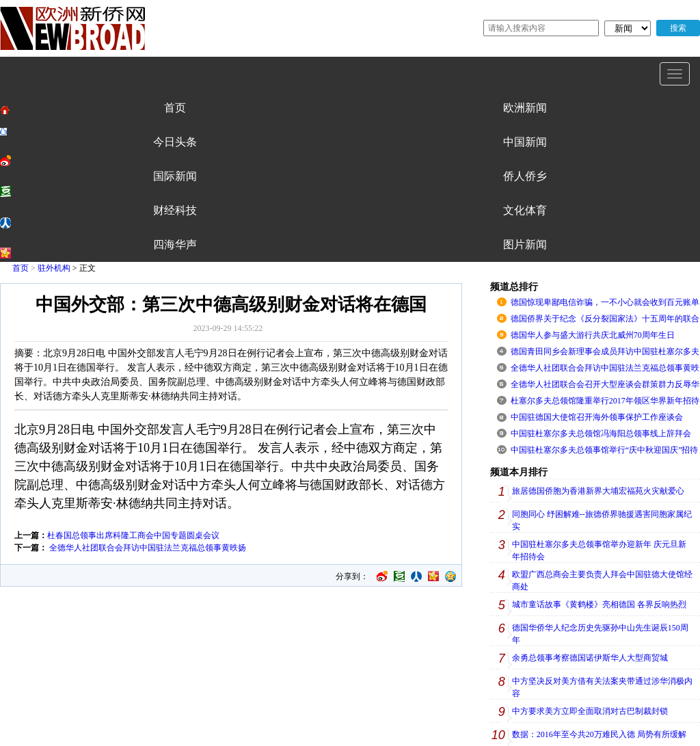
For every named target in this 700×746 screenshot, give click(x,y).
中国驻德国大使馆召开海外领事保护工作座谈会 (597, 417)
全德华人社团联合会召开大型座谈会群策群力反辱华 (605, 384)
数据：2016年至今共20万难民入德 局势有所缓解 (599, 734)
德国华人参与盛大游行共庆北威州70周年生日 (593, 335)
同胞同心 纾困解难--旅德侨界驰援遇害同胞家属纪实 (602, 520)
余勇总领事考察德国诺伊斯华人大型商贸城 (590, 658)
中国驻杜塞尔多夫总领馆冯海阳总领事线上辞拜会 (601, 434)
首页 (21, 268)
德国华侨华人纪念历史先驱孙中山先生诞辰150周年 (600, 634)
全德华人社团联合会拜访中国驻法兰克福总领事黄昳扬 (147, 548)
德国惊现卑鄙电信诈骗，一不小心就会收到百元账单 (605, 302)
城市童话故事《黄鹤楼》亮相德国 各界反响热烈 (599, 604)
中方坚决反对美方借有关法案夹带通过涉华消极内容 (602, 687)
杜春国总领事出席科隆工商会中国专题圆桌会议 (133, 535)
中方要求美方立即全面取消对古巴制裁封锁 (590, 711)
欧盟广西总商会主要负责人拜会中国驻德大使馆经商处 (602, 581)
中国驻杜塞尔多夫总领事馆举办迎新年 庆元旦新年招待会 (599, 550)
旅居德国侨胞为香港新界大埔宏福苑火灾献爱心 (598, 491)
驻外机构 (54, 268)
